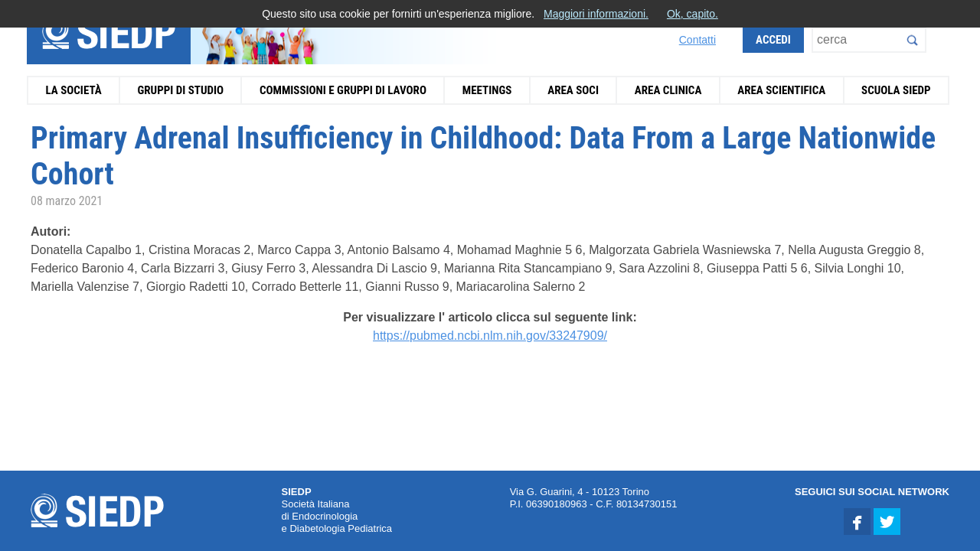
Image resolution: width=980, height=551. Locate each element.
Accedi (773, 40)
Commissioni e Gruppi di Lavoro (343, 90)
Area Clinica (668, 90)
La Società (73, 90)
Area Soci (573, 90)
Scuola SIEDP (896, 90)
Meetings (487, 90)
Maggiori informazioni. (596, 14)
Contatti (697, 40)
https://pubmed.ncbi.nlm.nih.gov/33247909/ (490, 336)
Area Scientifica (781, 90)
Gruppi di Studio (180, 90)
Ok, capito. (693, 14)
